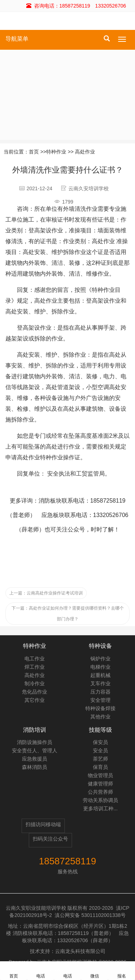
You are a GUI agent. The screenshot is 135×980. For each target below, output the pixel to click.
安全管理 (100, 700)
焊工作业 (35, 667)
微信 (95, 970)
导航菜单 (17, 39)
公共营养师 (100, 792)
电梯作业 (100, 667)
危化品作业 (35, 692)
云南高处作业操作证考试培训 (46, 593)
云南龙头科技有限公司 (80, 951)
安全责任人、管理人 (35, 750)
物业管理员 (100, 775)
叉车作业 (100, 683)
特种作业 (56, 152)
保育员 (100, 767)
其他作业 (100, 717)
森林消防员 (35, 767)
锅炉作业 (100, 659)
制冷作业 (35, 683)
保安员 (100, 742)
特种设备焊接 (100, 708)
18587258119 (67, 861)
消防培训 (35, 730)
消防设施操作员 (35, 742)
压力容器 (100, 692)
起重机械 (100, 675)
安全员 (100, 750)
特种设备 (100, 646)
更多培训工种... (100, 808)
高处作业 (85, 152)
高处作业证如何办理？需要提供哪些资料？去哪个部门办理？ (68, 614)
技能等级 (100, 730)
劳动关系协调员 (100, 800)
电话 (41, 970)
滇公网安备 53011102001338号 (90, 915)
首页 (34, 152)
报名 (122, 970)
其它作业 (35, 700)
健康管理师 (100, 784)
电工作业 (35, 659)
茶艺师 (100, 759)
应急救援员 (35, 759)
